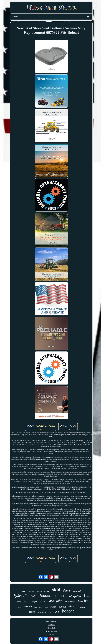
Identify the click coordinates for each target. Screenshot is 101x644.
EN (50, 635)
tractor (47, 591)
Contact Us (51, 625)
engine (34, 601)
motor (53, 607)
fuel (36, 607)
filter (32, 612)
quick (24, 591)
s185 (50, 612)
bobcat (68, 611)
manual (77, 591)
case (34, 596)
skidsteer (26, 602)
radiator (82, 607)
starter (83, 600)
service (28, 606)
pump (39, 591)
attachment (70, 601)
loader (45, 595)
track (41, 607)
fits (87, 595)
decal (43, 601)
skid (56, 590)
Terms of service (51, 631)
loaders (42, 612)
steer (73, 606)
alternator (18, 602)
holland (59, 596)
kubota (62, 607)
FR (53, 635)
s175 (46, 607)
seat (19, 607)
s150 (51, 601)
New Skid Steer (51, 621)
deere (67, 590)
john (59, 601)
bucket (32, 591)
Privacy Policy (51, 628)
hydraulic (21, 596)
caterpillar (75, 596)
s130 (57, 612)
